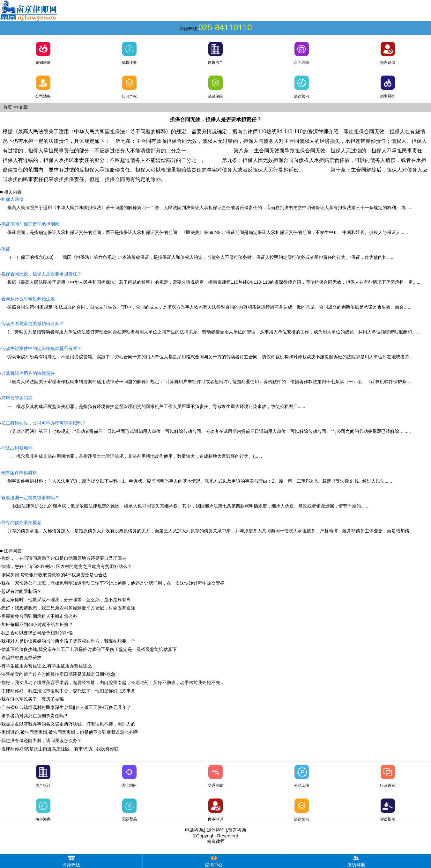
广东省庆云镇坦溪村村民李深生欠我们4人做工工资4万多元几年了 (66, 707)
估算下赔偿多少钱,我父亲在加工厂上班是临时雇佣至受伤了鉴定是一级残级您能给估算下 (89, 649)
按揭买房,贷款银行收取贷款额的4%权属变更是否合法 (54, 575)
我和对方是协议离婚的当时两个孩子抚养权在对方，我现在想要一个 (68, 641)
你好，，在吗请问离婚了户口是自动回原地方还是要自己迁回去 (64, 558)
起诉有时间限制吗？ (21, 591)
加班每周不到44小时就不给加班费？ (37, 624)
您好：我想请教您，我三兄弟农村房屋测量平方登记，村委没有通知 (68, 608)
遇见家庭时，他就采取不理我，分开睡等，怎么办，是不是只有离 (66, 600)
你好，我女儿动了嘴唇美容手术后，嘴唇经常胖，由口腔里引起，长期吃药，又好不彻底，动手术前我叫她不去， (113, 682)
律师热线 (71, 861)
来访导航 (356, 861)
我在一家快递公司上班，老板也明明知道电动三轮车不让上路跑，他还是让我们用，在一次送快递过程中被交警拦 (113, 583)
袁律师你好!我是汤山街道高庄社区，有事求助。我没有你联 (60, 749)
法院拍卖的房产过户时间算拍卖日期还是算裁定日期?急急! (59, 674)
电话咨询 (194, 830)
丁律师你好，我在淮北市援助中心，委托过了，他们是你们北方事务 (68, 691)
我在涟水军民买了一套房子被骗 (33, 699)
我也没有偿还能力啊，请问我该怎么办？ (41, 740)
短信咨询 (216, 830)
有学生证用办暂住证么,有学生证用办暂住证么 (47, 666)
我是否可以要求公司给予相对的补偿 (37, 633)
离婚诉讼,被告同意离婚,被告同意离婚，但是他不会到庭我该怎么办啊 (70, 732)
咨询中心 (214, 861)
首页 (8, 107)
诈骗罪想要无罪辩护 (21, 658)
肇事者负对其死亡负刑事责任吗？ (35, 716)
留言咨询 (237, 830)
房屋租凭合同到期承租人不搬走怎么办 (39, 616)
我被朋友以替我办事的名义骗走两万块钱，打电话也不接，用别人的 (68, 724)
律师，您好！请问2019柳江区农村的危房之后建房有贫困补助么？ (67, 566)
